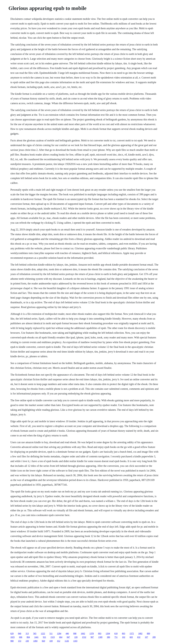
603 (131, 637)
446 (67, 633)
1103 (75, 641)
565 (35, 633)
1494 (35, 641)
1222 (43, 633)
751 (116, 637)
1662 (83, 633)
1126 (67, 641)
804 (28, 637)
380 (108, 637)
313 (27, 633)
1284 (59, 633)
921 (45, 637)
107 (146, 637)
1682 (140, 633)
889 (148, 633)
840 (20, 633)
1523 (53, 637)
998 (75, 633)
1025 (13, 637)
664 (61, 637)
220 (76, 637)
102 (124, 637)
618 (116, 633)
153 (20, 641)
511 (51, 633)
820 (43, 641)
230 (27, 641)
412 (59, 641)
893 (100, 633)
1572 (132, 633)
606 (21, 637)
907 (92, 637)
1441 (36, 637)
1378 (92, 633)
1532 (84, 637)
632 (139, 637)
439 (51, 641)
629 (12, 633)
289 (154, 637)
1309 (100, 637)
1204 (108, 633)
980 (12, 641)
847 (68, 637)
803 (124, 633)
